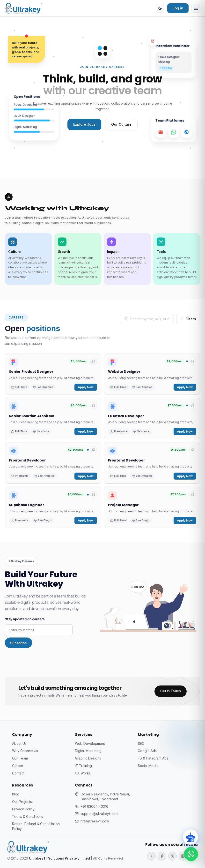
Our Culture (122, 125)
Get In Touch (171, 691)
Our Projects (22, 802)
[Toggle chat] (190, 836)
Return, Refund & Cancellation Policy (36, 826)
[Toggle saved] (94, 361)
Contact (18, 773)
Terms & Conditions (28, 817)
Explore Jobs (84, 125)
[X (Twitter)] (172, 856)
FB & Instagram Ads (153, 758)
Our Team (20, 758)
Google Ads (147, 751)
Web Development (90, 743)
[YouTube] (151, 856)
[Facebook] (161, 856)
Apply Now (86, 387)
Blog (16, 794)
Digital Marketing (88, 751)
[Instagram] (183, 856)
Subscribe (18, 643)
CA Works (83, 773)
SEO (141, 743)
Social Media (148, 766)
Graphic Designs (88, 758)
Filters (188, 319)
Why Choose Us (25, 751)
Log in (178, 8)
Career (18, 766)
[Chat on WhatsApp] (190, 854)
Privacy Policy (23, 809)
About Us (19, 743)
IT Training (83, 766)
